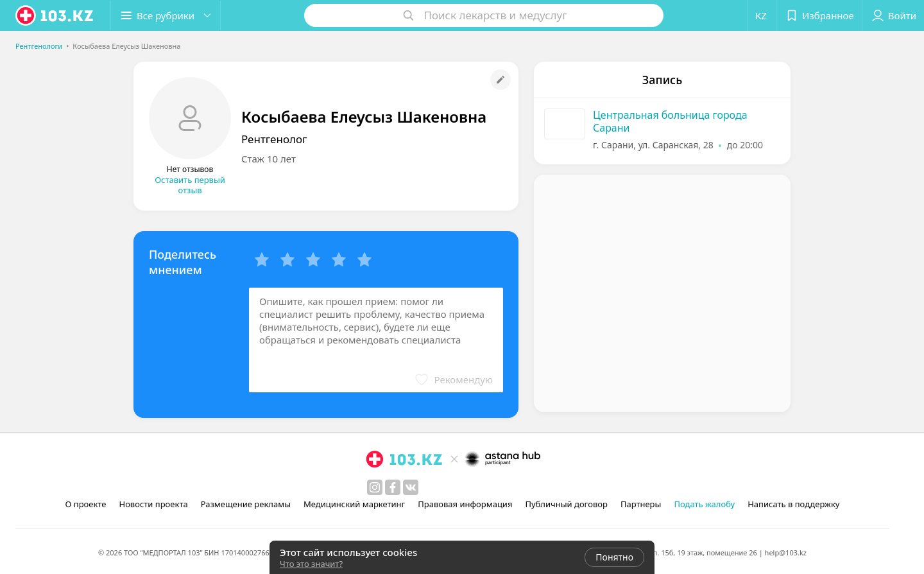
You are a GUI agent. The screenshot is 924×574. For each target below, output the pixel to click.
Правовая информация (465, 504)
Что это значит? (311, 564)
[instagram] (375, 487)
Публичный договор (566, 504)
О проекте (86, 504)
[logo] (55, 15)
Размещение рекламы (246, 504)
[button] (166, 15)
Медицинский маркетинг (354, 504)
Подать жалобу (704, 504)
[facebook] (393, 487)
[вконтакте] (411, 487)
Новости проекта (153, 504)
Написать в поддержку (793, 504)
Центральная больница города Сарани (670, 121)
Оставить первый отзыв (190, 185)
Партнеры (641, 504)
